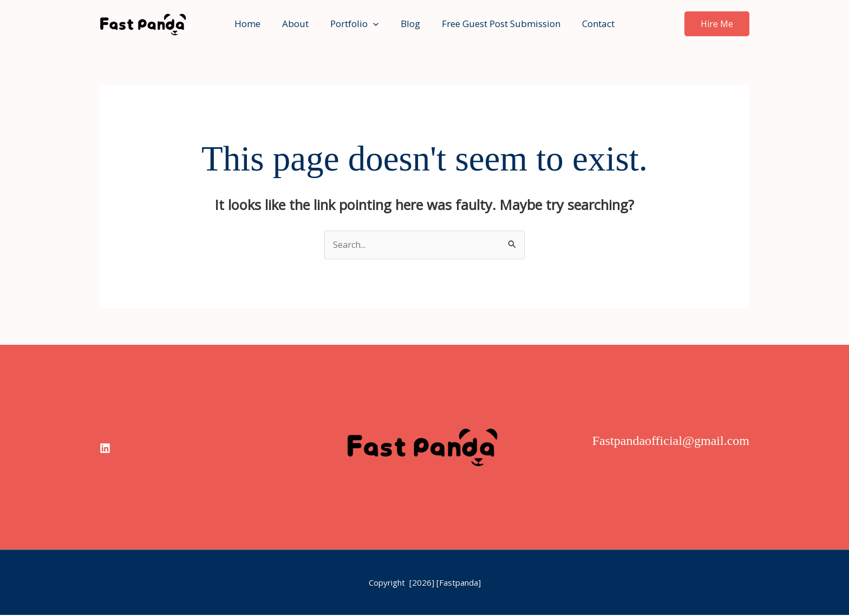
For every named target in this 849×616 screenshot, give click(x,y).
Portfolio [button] (356, 24)
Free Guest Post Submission (496, 24)
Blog (409, 24)
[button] (375, 24)
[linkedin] (105, 449)
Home (256, 24)
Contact (590, 24)
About (300, 24)
